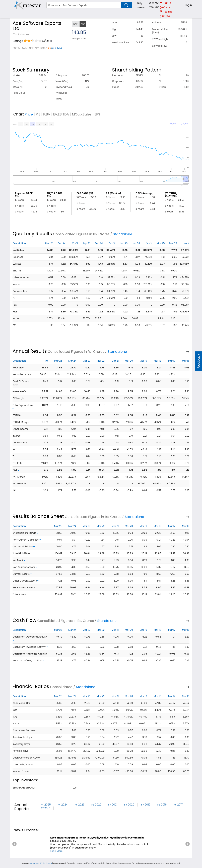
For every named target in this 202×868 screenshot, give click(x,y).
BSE (83, 24)
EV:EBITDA (61, 114)
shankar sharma (25, 788)
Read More (56, 851)
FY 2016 (45, 808)
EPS (97, 114)
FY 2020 (129, 805)
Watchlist (57, 48)
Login (188, 5)
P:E (38, 114)
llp (75, 788)
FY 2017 (178, 805)
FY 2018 (162, 805)
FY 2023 (80, 805)
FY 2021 (113, 805)
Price (29, 114)
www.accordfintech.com (41, 863)
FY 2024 (63, 805)
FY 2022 (96, 805)
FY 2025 (46, 805)
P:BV (47, 114)
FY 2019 (146, 805)
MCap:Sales (82, 114)
